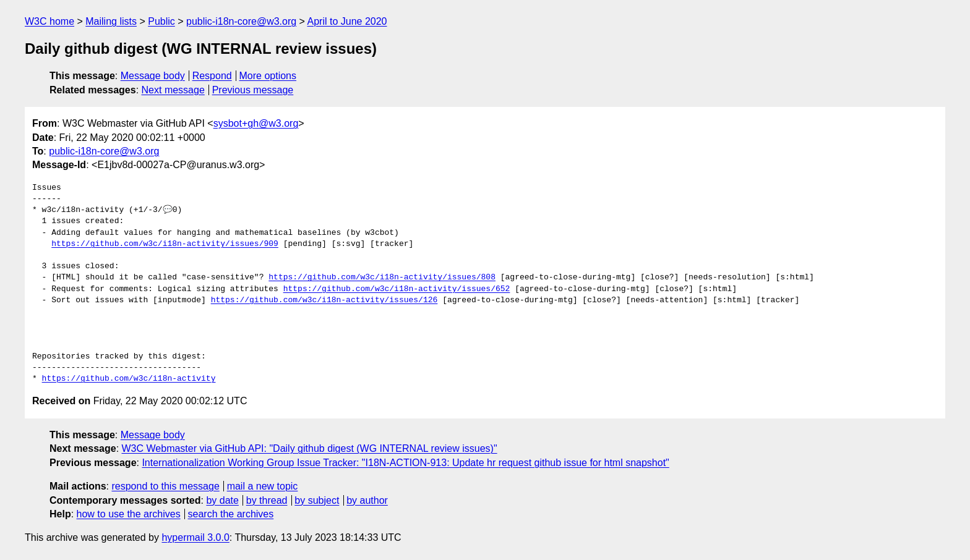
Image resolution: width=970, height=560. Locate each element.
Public (161, 21)
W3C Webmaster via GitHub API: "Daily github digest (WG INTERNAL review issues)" (310, 448)
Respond (212, 76)
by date (222, 500)
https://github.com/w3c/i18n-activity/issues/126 (324, 300)
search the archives (231, 514)
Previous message (253, 90)
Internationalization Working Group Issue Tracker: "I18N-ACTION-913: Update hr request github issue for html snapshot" (405, 463)
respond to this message (165, 486)
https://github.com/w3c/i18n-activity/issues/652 (397, 289)
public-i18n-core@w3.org (241, 21)
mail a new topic (263, 486)
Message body (153, 76)
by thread (267, 500)
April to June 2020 (347, 21)
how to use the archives (129, 514)
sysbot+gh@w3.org (256, 123)
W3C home (49, 21)
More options (268, 76)
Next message (173, 90)
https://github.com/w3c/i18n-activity (129, 379)
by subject (317, 500)
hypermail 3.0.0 (195, 537)
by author (367, 500)
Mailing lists (111, 21)
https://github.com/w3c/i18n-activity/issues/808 (382, 278)
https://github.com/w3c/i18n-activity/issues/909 (165, 244)
